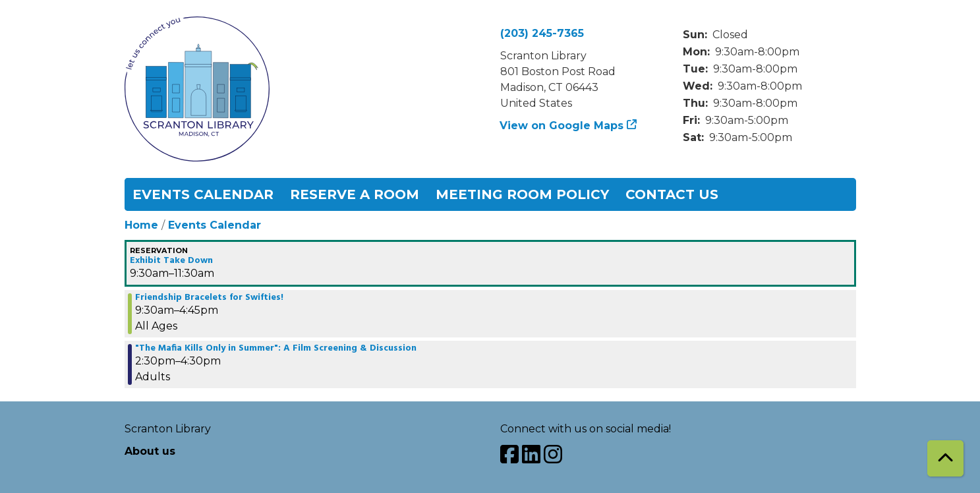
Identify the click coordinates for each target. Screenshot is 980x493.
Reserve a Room (355, 194)
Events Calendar (203, 194)
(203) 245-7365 (542, 33)
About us (150, 451)
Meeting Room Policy (522, 194)
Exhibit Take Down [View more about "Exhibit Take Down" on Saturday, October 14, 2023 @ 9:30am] (171, 261)
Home (141, 225)
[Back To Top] (945, 458)
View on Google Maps (562, 126)
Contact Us (672, 194)
